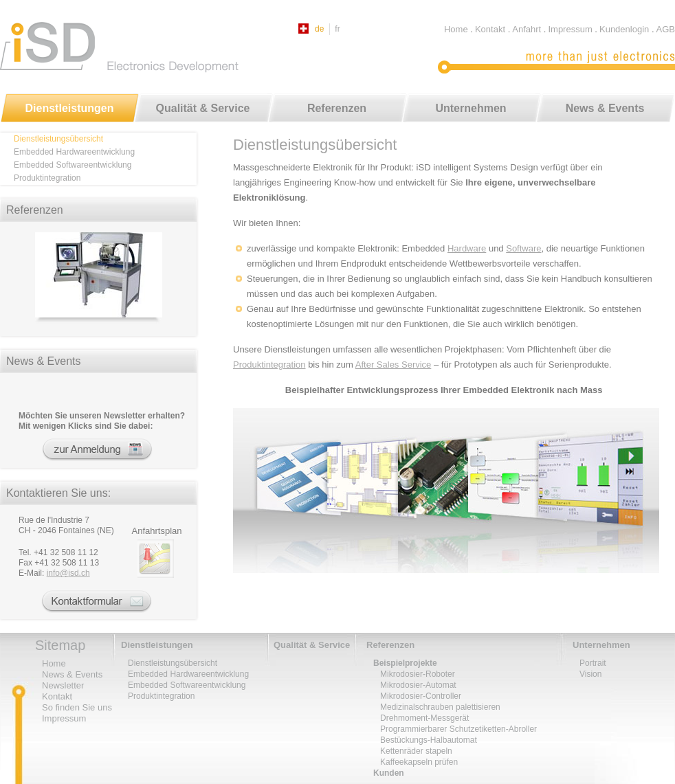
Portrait (593, 663)
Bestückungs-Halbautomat (429, 740)
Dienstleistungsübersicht (58, 139)
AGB (666, 29)
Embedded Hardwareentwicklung (74, 152)
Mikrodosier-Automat (418, 685)
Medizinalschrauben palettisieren (440, 707)
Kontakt (490, 29)
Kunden (389, 773)
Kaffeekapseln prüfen (419, 762)
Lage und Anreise (157, 559)
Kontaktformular (99, 602)
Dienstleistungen (70, 108)
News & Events (605, 108)
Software (523, 248)
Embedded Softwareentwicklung (73, 165)
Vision (590, 674)
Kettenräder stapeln (416, 751)
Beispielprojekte (405, 663)
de (319, 29)
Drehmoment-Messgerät (424, 718)
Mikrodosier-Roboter (418, 674)
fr (337, 29)
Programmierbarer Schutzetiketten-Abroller (458, 729)
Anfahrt (527, 29)
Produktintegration (269, 365)
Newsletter (108, 450)
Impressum (570, 29)
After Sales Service (394, 365)
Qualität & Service (203, 108)
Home (456, 29)
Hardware (467, 248)
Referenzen (337, 108)
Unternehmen (471, 108)
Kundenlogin (624, 29)
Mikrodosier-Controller (421, 696)
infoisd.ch (68, 573)
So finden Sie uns (77, 707)
